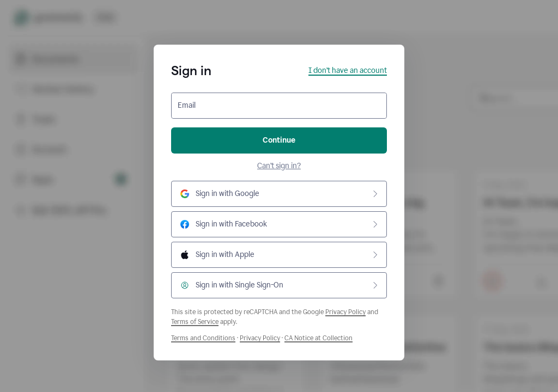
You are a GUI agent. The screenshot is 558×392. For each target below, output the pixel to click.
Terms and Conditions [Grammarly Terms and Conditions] (203, 338)
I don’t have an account (348, 71)
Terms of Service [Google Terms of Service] (195, 322)
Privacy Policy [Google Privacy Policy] (345, 312)
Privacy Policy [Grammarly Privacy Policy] (260, 338)
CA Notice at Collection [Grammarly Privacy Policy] (319, 338)
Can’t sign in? (279, 166)
